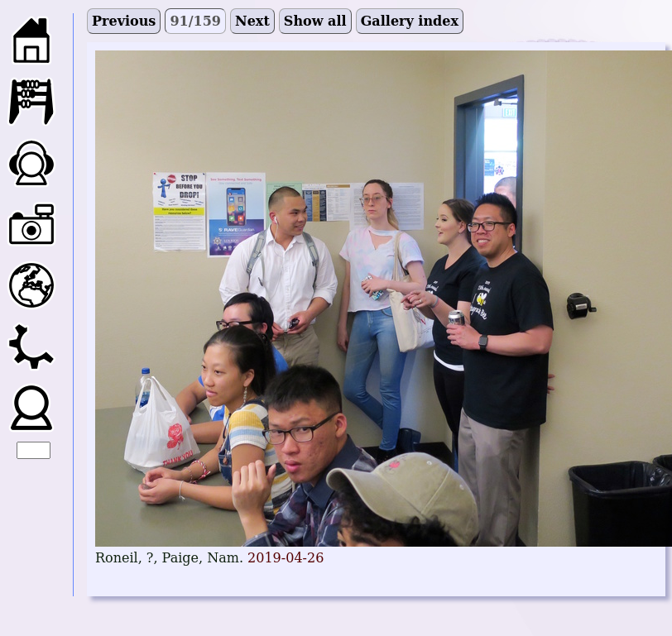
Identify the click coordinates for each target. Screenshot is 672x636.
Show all (315, 21)
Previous (124, 21)
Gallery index (410, 21)
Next (252, 21)
